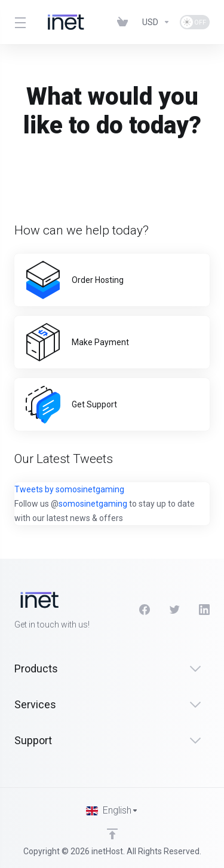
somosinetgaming (93, 504)
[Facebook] (145, 610)
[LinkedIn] (204, 610)
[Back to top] (112, 834)
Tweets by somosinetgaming (69, 489)
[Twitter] (174, 610)
